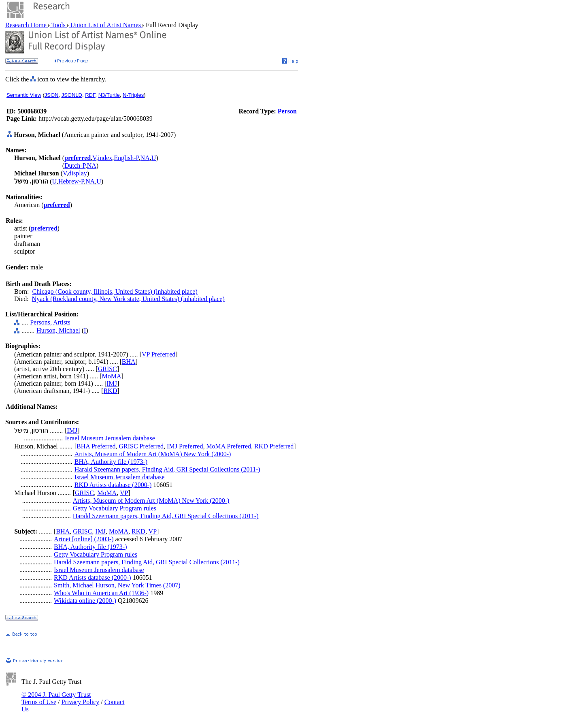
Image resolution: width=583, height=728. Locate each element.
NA (145, 158)
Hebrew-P (71, 181)
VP (124, 493)
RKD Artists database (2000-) (113, 485)
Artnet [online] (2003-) (84, 539)
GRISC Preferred (141, 446)
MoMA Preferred (229, 446)
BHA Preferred (96, 446)
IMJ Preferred (185, 446)
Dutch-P (75, 165)
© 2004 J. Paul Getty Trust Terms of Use (56, 698)
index (105, 158)
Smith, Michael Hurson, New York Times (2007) (117, 585)
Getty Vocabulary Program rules (115, 508)
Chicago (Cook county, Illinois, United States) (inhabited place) (115, 291)
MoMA (111, 376)
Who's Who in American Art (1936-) (101, 593)
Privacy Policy (80, 702)
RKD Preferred (274, 446)
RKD (110, 391)
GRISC (107, 369)
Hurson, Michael (58, 330)
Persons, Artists (50, 322)
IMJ (112, 383)
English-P (126, 158)
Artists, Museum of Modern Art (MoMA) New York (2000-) (153, 454)
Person (287, 111)
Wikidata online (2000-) (85, 601)
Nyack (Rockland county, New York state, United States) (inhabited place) (128, 299)
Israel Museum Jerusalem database (110, 438)
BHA (129, 362)
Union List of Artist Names (106, 25)
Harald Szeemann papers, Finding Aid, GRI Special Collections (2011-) (167, 469)
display (78, 173)
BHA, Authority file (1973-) (111, 462)
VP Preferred (159, 354)
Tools (59, 25)
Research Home (27, 25)
